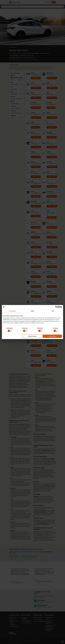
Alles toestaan (52, 336)
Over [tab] (53, 311)
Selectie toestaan (32, 336)
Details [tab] (32, 311)
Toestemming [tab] (12, 311)
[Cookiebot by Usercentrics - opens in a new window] (56, 307)
